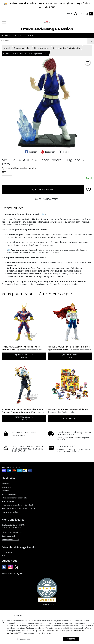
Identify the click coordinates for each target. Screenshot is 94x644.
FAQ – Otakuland (9, 501)
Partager (31, 152)
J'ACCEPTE (71, 639)
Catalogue (6, 487)
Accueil (7, 48)
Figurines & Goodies (22, 48)
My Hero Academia (42, 48)
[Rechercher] (91, 41)
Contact (69, 14)
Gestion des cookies (9, 536)
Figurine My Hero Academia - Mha (19, 168)
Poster (64, 152)
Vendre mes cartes (10, 512)
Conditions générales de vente (14, 498)
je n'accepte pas (23, 639)
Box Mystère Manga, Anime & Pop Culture (18, 508)
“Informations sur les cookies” (50, 631)
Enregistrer (48, 152)
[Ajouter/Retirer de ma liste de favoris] (89, 189)
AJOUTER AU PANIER (43, 189)
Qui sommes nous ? (10, 494)
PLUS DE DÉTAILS (70, 418)
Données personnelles (10, 540)
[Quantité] (7, 178)
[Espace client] (75, 14)
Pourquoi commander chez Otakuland (17, 505)
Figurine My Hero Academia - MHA (67, 48)
